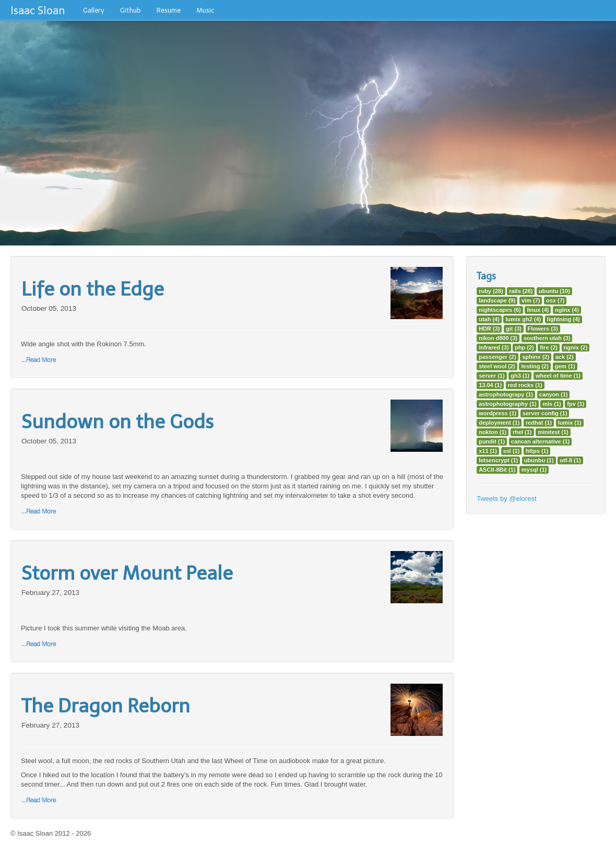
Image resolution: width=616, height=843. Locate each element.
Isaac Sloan (38, 10)
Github (131, 10)
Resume (169, 10)
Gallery (94, 10)
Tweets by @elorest (506, 499)
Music (205, 10)
